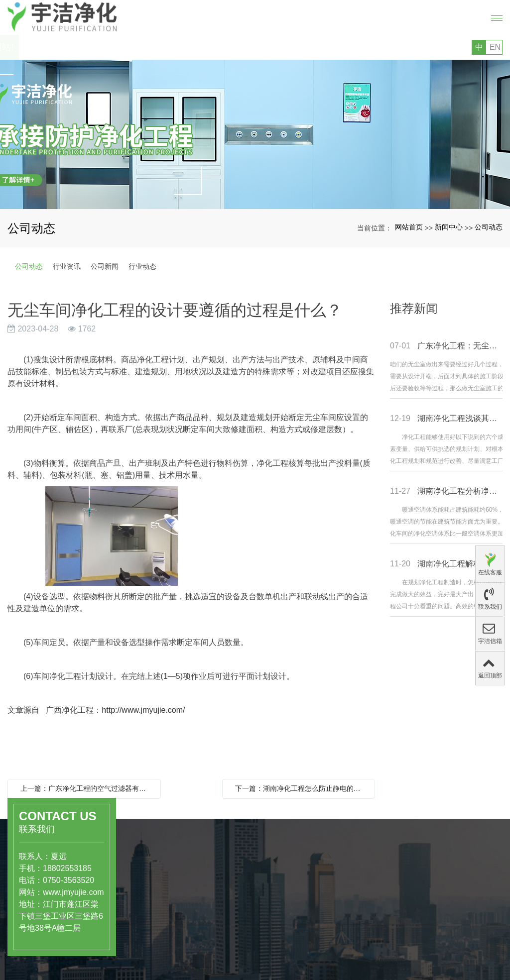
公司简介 (223, 927)
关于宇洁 (227, 905)
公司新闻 (105, 266)
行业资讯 (67, 266)
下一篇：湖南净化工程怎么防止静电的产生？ (301, 788)
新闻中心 (449, 227)
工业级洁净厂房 (159, 925)
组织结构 (223, 948)
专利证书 (223, 958)
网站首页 (409, 227)
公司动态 (489, 227)
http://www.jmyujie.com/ (143, 710)
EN (495, 47)
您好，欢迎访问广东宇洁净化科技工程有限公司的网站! (122, 47)
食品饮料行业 (156, 904)
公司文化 (223, 937)
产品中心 (153, 872)
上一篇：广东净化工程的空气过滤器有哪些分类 (87, 788)
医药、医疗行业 (159, 894)
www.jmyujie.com (59, 892)
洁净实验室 (152, 915)
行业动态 (142, 266)
